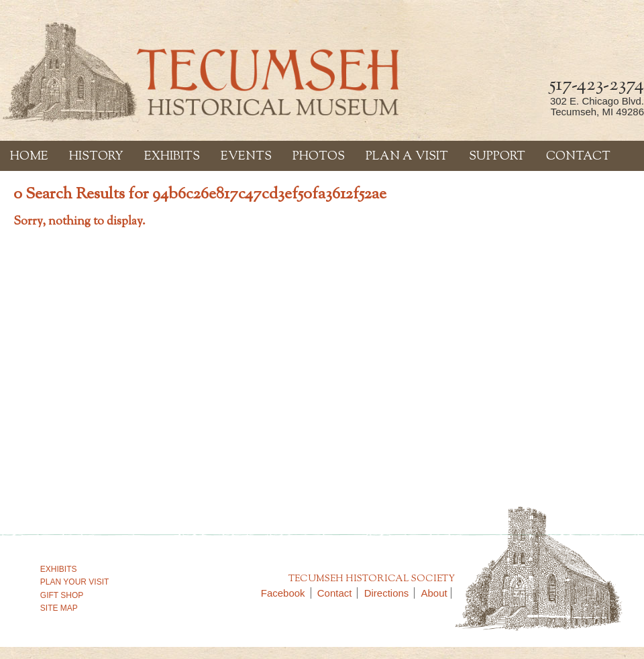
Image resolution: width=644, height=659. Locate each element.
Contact (578, 157)
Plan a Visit (407, 157)
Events (246, 157)
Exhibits (172, 157)
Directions (390, 593)
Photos (319, 157)
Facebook (286, 593)
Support (497, 157)
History (96, 157)
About (434, 593)
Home (29, 157)
